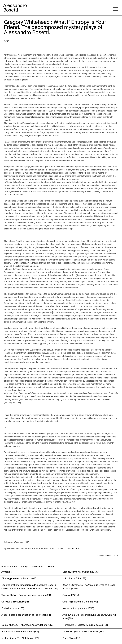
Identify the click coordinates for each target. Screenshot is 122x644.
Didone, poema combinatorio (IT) (19, 578)
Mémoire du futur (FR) (74, 578)
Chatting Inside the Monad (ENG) (80, 602)
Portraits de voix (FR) (13, 608)
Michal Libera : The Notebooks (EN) (20, 638)
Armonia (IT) (8, 572)
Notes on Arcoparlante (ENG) (78, 608)
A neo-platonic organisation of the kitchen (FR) (26, 615)
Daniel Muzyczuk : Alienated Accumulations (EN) (27, 625)
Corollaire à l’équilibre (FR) (15, 602)
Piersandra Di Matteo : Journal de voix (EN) (85, 625)
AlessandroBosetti (15, 8)
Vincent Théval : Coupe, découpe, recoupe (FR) (26, 595)
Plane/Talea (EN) (71, 638)
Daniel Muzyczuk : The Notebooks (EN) (83, 632)
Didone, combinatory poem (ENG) (80, 572)
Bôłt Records (73, 548)
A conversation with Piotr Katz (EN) (20, 632)
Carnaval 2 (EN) (71, 595)
